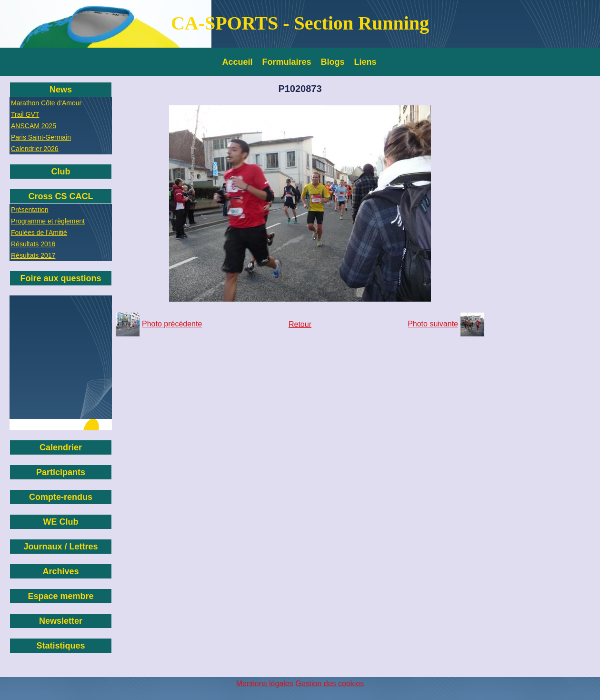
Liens (365, 62)
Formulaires (287, 62)
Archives (60, 571)
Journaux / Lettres (60, 547)
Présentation (30, 210)
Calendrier (61, 447)
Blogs (333, 62)
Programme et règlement (48, 221)
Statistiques (60, 646)
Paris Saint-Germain (41, 137)
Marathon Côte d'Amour (46, 103)
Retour (300, 324)
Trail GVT (25, 114)
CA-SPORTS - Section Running (300, 23)
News (61, 90)
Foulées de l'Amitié (39, 233)
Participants (61, 472)
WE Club (61, 522)
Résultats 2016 (33, 244)
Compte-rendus (61, 497)
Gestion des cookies (330, 684)
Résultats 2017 (33, 255)
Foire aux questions (60, 278)
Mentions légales (265, 684)
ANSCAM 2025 (34, 126)
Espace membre (60, 596)
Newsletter (61, 621)
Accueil (238, 62)
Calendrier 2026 (35, 149)
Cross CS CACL (60, 196)
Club (61, 172)
